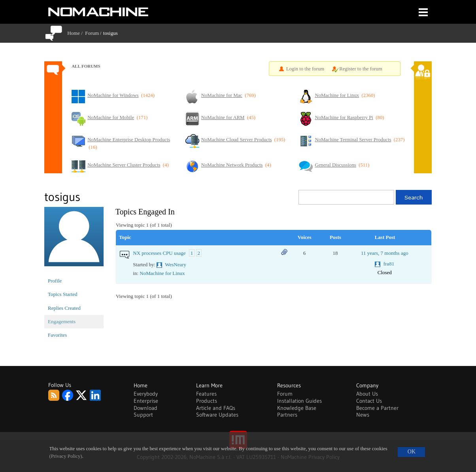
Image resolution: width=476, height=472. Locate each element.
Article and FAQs (216, 408)
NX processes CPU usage (159, 253)
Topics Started (63, 294)
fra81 (389, 264)
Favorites (57, 335)
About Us (367, 394)
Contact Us (369, 401)
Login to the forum (305, 69)
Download (145, 408)
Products (207, 401)
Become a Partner (377, 408)
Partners (287, 415)
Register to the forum (361, 69)
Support (143, 415)
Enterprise (146, 401)
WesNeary (176, 264)
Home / (76, 33)
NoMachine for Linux (162, 273)
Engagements (62, 321)
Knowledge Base (297, 408)
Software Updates (217, 415)
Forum (92, 33)
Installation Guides (299, 401)
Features (206, 394)
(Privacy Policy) (66, 456)
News (363, 415)
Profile (55, 281)
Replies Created (64, 308)
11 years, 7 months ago (385, 253)
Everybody (146, 394)
